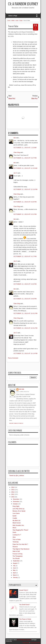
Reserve (15, 547)
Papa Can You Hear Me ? (20, 544)
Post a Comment (13, 358)
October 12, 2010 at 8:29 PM (25, 202)
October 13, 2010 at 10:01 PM (26, 313)
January (15, 577)
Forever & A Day (18, 554)
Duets (14, 532)
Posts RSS (26, 643)
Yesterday (16, 542)
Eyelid (14, 516)
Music (14, 528)
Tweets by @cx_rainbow (17, 475)
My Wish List (16, 520)
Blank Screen (17, 523)
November (16, 501)
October (15, 504)
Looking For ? (17, 535)
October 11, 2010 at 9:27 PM (25, 158)
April (14, 573)
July (14, 566)
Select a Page (13, 16)
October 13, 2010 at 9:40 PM (25, 299)
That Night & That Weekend (21, 549)
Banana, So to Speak (19, 511)
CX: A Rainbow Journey (23, 4)
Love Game (16, 513)
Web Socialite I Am (18, 525)
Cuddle (15, 518)
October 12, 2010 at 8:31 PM (25, 214)
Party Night (16, 506)
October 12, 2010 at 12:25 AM (26, 168)
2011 (13, 494)
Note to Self (16, 551)
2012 (13, 492)
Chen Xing (17, 152)
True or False (13, 26)
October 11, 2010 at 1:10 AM (25, 148)
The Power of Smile (25, 619)
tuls (15, 138)
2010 (13, 497)
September (16, 561)
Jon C (15, 173)
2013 (13, 490)
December (16, 499)
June (14, 568)
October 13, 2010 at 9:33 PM (25, 284)
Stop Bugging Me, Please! (20, 530)
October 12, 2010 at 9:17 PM (25, 256)
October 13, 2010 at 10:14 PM (26, 353)
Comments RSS (35, 643)
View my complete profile (16, 423)
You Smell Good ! (24, 605)
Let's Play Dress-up (18, 509)
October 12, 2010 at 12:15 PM (26, 189)
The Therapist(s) (18, 556)
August (15, 563)
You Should (16, 558)
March (15, 575)
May (14, 570)
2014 (13, 487)
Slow (14, 537)
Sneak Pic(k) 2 (24, 590)
